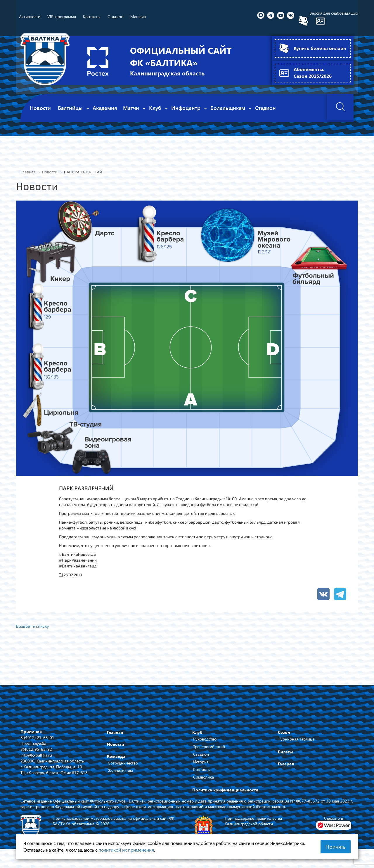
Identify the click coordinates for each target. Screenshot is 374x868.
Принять (336, 847)
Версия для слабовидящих (334, 13)
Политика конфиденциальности (225, 790)
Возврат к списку (33, 626)
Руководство (205, 739)
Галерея (286, 763)
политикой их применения (126, 850)
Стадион (201, 754)
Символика (204, 777)
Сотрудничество (123, 763)
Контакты (202, 769)
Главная (115, 732)
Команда (116, 756)
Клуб (197, 732)
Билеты (285, 751)
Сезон (284, 732)
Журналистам (120, 770)
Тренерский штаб (209, 746)
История (201, 761)
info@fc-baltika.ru (36, 754)
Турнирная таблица (297, 739)
